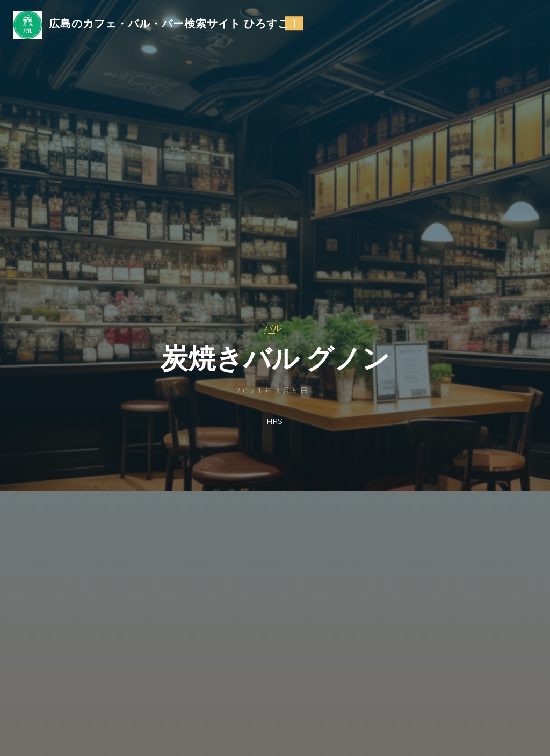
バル (273, 328)
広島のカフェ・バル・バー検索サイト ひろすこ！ (177, 25)
